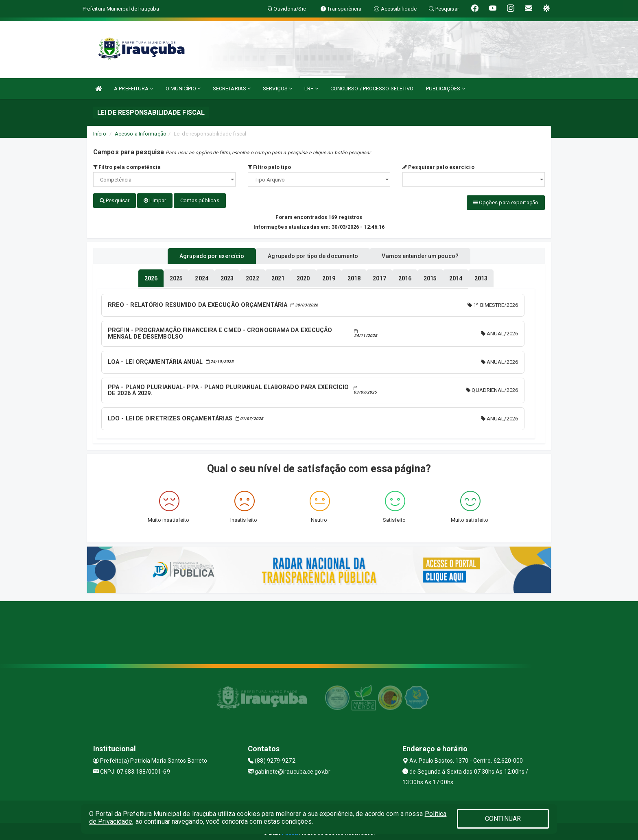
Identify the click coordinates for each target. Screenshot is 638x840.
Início (100, 134)
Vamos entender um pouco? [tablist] (430, 254)
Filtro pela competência (127, 167)
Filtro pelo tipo (269, 167)
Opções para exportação (506, 202)
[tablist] (151, 276)
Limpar (155, 200)
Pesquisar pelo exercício (438, 167)
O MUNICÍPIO (183, 89)
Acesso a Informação (141, 134)
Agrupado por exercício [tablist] (201, 254)
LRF (311, 89)
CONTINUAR (503, 819)
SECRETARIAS (232, 89)
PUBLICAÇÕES (446, 89)
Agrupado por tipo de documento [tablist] (313, 254)
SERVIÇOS (277, 89)
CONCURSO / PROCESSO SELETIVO (372, 89)
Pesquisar (115, 200)
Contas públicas (200, 200)
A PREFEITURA (133, 89)
